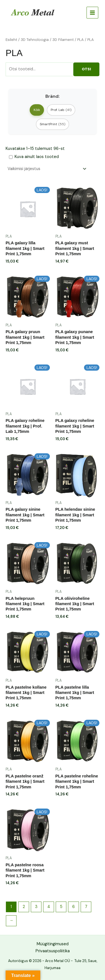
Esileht (11, 40)
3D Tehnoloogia (35, 40)
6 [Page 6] (73, 907)
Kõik (37, 110)
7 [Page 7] (86, 907)
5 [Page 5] (61, 907)
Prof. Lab (61, 110)
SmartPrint (53, 124)
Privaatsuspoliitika (53, 951)
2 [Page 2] (24, 907)
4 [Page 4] (49, 907)
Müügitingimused (53, 944)
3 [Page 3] (36, 907)
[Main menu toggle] (92, 13)
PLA (81, 40)
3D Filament (63, 40)
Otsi (86, 69)
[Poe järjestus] (47, 169)
